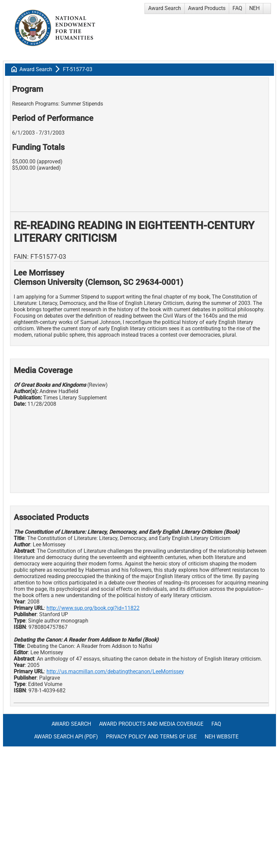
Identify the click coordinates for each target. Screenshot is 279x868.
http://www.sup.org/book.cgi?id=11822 (93, 608)
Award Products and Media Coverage (151, 724)
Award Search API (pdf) (66, 737)
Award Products (207, 8)
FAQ (237, 8)
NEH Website (222, 737)
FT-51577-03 (78, 69)
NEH (254, 8)
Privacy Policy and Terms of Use (151, 737)
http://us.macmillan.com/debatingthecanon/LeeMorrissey (115, 671)
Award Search (165, 8)
